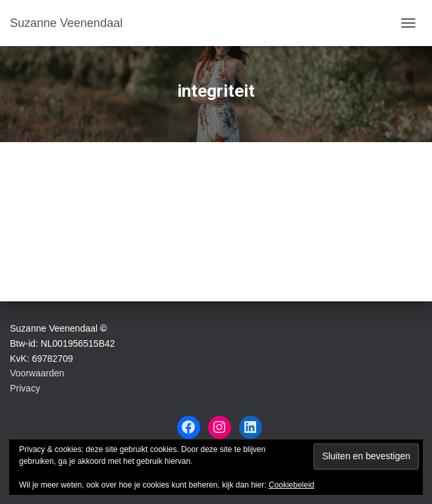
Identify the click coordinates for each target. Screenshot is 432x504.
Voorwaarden (37, 373)
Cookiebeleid (291, 485)
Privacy (25, 388)
